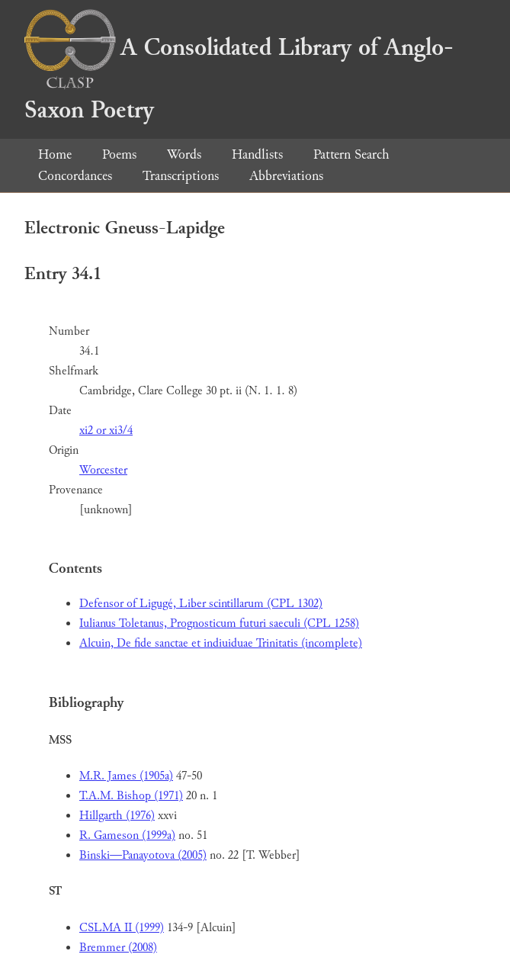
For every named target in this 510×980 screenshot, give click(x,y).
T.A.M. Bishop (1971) (131, 796)
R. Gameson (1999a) (127, 835)
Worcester (103, 470)
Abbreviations (286, 176)
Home (55, 154)
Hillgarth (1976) (117, 816)
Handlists (257, 154)
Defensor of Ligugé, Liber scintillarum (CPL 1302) (201, 604)
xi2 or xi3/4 (106, 431)
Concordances (75, 176)
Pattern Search (351, 154)
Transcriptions (181, 176)
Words (184, 154)
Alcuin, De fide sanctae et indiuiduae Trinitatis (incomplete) (221, 643)
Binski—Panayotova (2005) (143, 855)
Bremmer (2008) (118, 948)
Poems (119, 154)
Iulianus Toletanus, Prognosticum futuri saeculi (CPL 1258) (219, 623)
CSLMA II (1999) (122, 928)
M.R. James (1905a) (126, 776)
